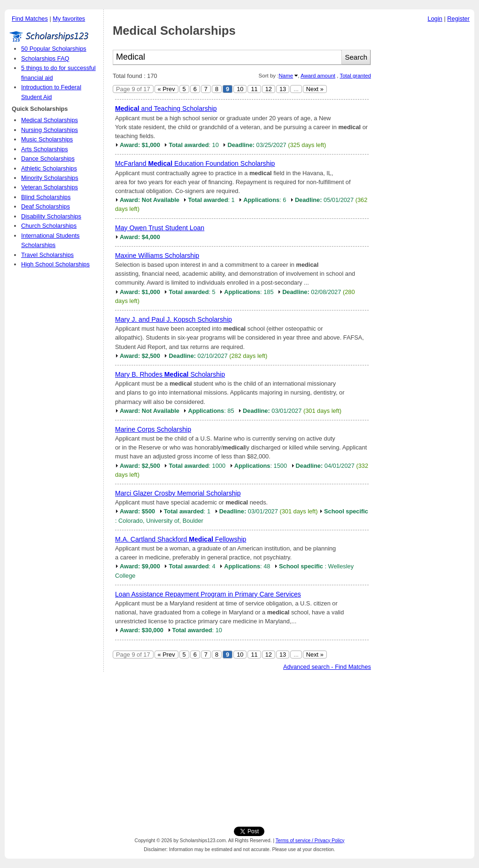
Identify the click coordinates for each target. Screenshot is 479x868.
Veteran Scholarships (50, 187)
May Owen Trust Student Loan (160, 228)
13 (283, 89)
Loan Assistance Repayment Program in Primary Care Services (208, 594)
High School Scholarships (55, 264)
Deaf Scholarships (46, 206)
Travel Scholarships (47, 255)
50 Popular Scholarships (54, 49)
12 (269, 89)
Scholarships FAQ (45, 58)
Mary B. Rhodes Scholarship (170, 374)
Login (435, 19)
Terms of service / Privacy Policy (310, 841)
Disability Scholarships (51, 216)
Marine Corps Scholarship (153, 429)
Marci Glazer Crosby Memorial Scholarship (178, 493)
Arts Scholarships (45, 149)
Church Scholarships (49, 226)
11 (254, 89)
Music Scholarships (47, 139)
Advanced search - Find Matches (327, 667)
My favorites (69, 19)
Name (286, 76)
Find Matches (30, 19)
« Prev (166, 89)
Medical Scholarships (50, 120)
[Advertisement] (425, 169)
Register (458, 19)
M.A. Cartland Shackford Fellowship (181, 539)
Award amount (318, 76)
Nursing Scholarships (50, 130)
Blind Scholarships (46, 197)
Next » (315, 89)
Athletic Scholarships (49, 168)
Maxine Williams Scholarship (157, 256)
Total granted (355, 76)
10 (240, 89)
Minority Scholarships (50, 178)
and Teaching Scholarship (166, 108)
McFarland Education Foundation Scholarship (195, 163)
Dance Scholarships (48, 159)
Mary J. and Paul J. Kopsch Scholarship (174, 319)
